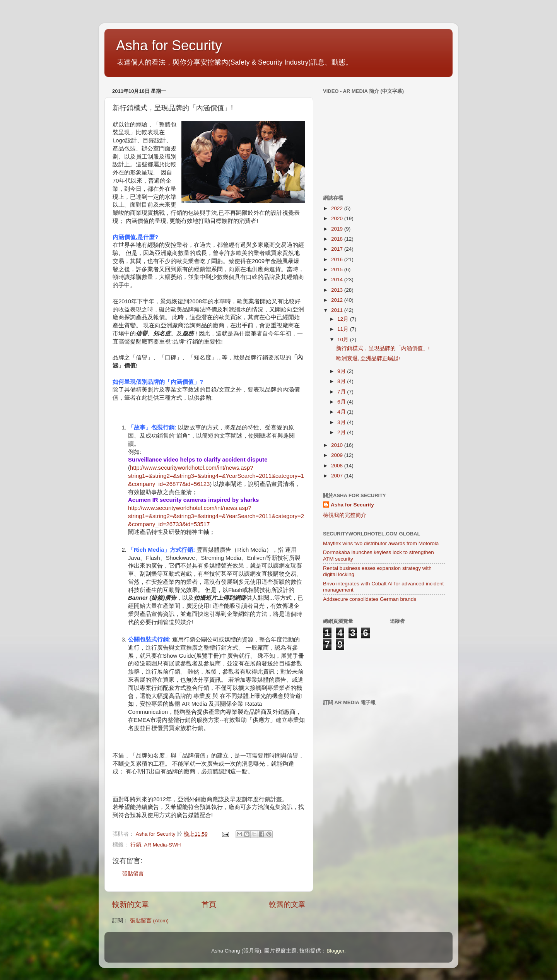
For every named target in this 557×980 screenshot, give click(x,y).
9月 (342, 371)
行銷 (136, 845)
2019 (338, 229)
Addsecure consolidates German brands (370, 599)
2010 (338, 445)
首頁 (209, 904)
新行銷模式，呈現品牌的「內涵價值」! (383, 348)
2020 (338, 218)
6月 (342, 402)
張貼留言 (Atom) (149, 921)
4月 (342, 412)
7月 (342, 392)
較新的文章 (131, 904)
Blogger (335, 951)
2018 (338, 239)
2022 (338, 208)
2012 (338, 300)
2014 (338, 280)
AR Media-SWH (162, 845)
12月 (344, 319)
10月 (344, 339)
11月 (344, 329)
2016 (338, 259)
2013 (338, 290)
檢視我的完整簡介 (345, 515)
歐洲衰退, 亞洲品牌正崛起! (368, 358)
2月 (342, 432)
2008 (338, 466)
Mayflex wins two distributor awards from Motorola (381, 543)
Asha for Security (169, 45)
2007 (338, 476)
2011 (338, 310)
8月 (342, 381)
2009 (338, 455)
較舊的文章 (287, 904)
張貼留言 (133, 874)
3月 (342, 422)
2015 (338, 269)
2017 (338, 249)
